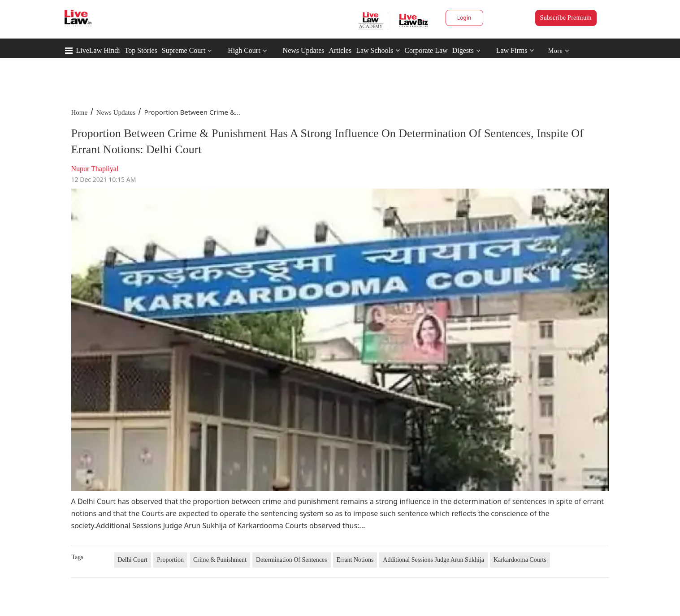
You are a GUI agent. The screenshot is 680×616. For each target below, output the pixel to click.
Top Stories (141, 50)
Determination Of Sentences (292, 560)
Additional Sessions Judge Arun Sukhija (433, 560)
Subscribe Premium (566, 18)
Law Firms (515, 50)
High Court (244, 50)
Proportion (170, 560)
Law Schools (378, 50)
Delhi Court (133, 560)
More (559, 51)
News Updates (304, 50)
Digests (463, 50)
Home (80, 112)
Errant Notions (355, 560)
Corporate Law (426, 50)
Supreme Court (184, 50)
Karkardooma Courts (520, 560)
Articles (340, 50)
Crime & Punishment (220, 560)
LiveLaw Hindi (98, 50)
